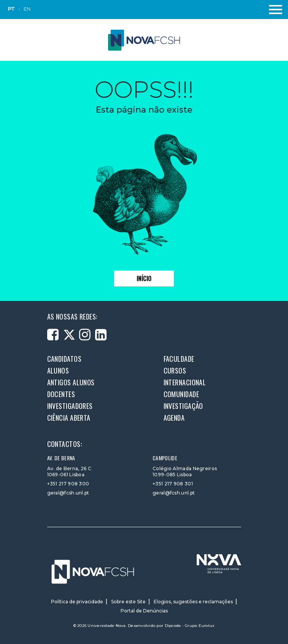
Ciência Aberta (69, 418)
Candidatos (64, 359)
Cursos (175, 370)
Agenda (174, 418)
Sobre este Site (128, 602)
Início (144, 278)
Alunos (58, 370)
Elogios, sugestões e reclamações (193, 602)
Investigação (183, 406)
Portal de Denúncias (144, 611)
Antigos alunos (71, 382)
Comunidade (181, 394)
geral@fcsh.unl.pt (68, 493)
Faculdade (179, 359)
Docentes (61, 394)
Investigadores (70, 406)
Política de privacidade (77, 602)
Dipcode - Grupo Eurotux (190, 626)
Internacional (185, 382)
